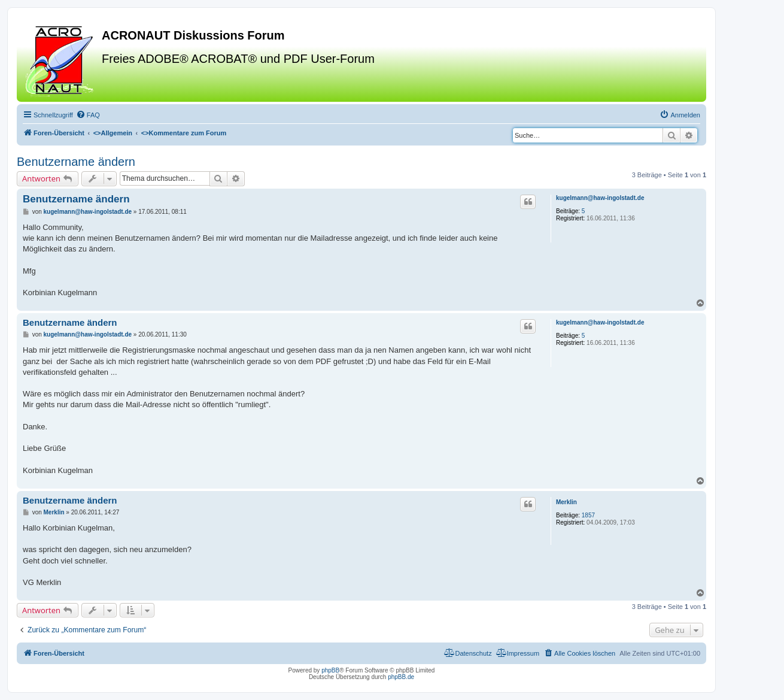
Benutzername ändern (76, 162)
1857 (588, 515)
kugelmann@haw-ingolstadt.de (600, 198)
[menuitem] (88, 115)
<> (113, 133)
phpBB (330, 670)
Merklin (566, 502)
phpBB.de (401, 677)
